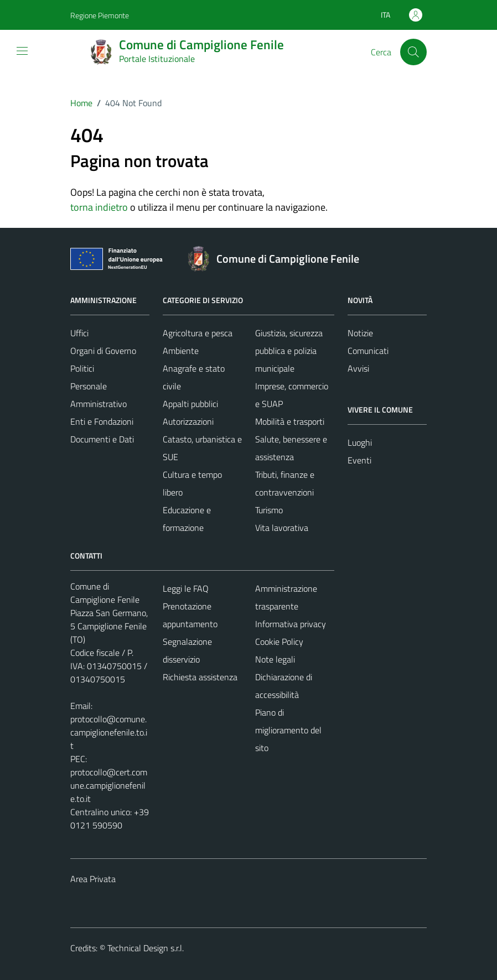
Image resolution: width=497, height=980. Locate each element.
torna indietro (99, 207)
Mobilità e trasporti (290, 421)
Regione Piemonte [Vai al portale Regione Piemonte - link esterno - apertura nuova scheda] (100, 15)
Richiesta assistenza (200, 677)
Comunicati (368, 351)
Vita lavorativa (282, 528)
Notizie (360, 333)
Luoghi (360, 442)
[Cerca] (413, 52)
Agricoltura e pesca (198, 333)
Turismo (269, 510)
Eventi (359, 460)
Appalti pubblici (190, 404)
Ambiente (181, 351)
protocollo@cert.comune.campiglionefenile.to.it (109, 785)
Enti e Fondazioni (102, 421)
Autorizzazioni (188, 421)
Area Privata (93, 879)
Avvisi (358, 368)
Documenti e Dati (102, 439)
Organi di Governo (103, 351)
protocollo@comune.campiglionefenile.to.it (109, 732)
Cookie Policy (279, 642)
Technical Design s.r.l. (146, 948)
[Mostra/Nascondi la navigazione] (22, 51)
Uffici (79, 333)
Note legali (275, 659)
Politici (82, 368)
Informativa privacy (291, 624)
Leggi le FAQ (186, 588)
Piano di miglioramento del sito (288, 730)
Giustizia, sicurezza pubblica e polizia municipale (289, 351)
